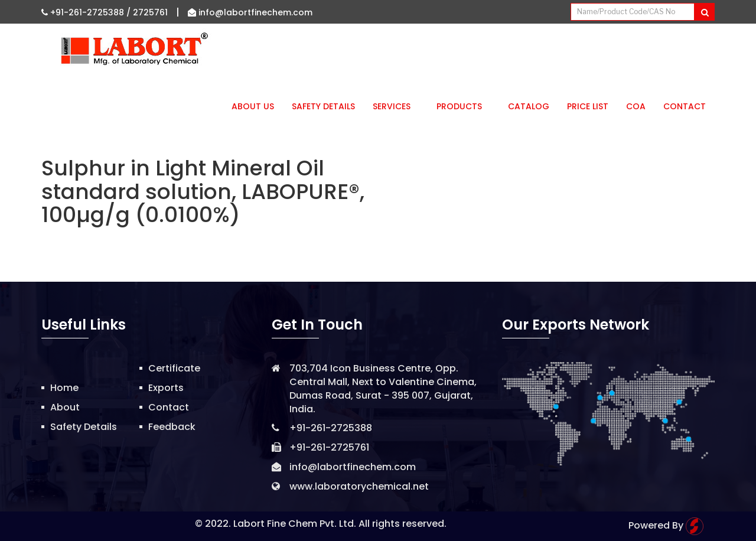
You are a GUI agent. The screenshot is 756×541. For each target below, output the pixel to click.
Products (463, 106)
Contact (685, 106)
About (65, 407)
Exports (166, 388)
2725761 (150, 12)
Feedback (172, 427)
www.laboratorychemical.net (359, 486)
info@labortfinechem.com (250, 12)
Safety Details (323, 106)
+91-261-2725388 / (87, 12)
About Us (253, 106)
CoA (636, 106)
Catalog (529, 106)
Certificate (174, 368)
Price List (588, 106)
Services (396, 106)
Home (64, 388)
